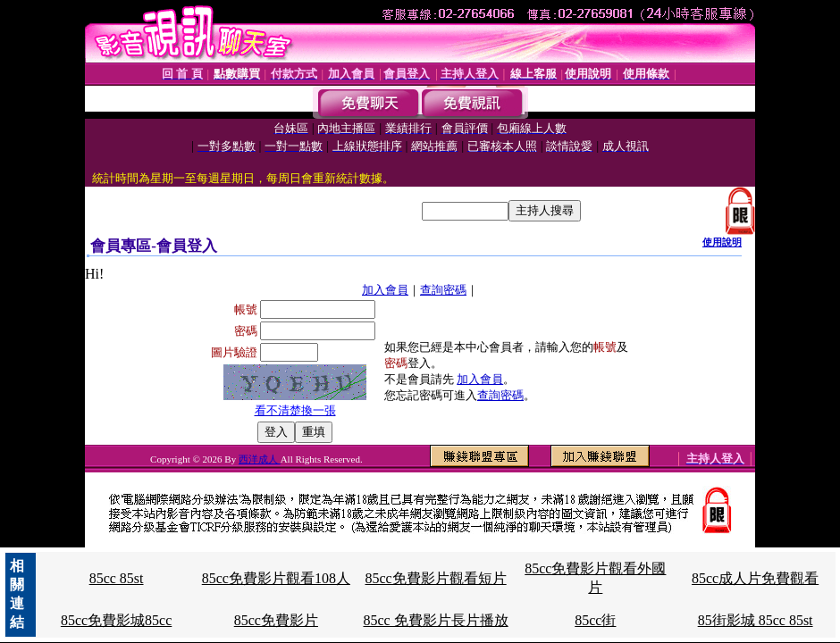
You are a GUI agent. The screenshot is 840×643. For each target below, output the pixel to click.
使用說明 (722, 242)
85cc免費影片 (276, 620)
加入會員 (385, 290)
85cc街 (595, 620)
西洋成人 (260, 459)
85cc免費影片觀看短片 (435, 578)
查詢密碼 (443, 290)
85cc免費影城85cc (116, 620)
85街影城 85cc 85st (756, 620)
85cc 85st (117, 578)
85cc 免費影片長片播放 (435, 620)
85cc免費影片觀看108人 (276, 578)
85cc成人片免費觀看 (755, 578)
